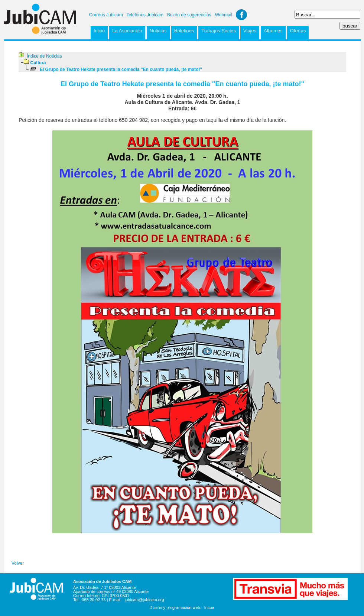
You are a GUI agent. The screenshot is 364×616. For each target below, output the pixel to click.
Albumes (273, 31)
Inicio (99, 31)
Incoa (209, 607)
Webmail (224, 15)
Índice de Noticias (44, 56)
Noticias (158, 31)
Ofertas (298, 31)
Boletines (184, 31)
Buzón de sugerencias (189, 15)
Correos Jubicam (106, 15)
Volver (18, 563)
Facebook (241, 15)
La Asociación (127, 31)
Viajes (250, 31)
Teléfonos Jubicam (145, 15)
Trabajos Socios (219, 31)
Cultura (38, 63)
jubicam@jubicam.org (144, 600)
